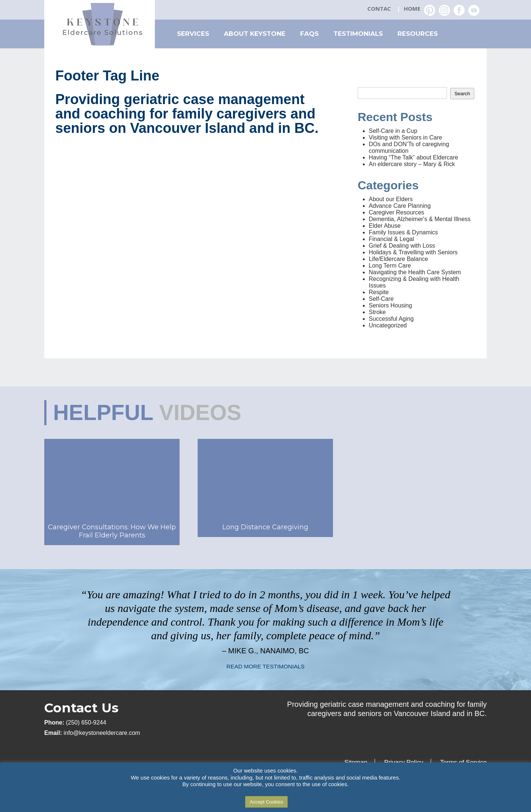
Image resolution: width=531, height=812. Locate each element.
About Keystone (255, 34)
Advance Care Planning (400, 206)
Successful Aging (391, 319)
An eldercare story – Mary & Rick (412, 164)
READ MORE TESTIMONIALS (265, 666)
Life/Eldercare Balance (398, 259)
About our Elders (391, 199)
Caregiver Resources (396, 212)
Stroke (377, 312)
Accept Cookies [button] (266, 802)
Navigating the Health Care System (415, 272)
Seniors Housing (390, 305)
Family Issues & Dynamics (403, 232)
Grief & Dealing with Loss (402, 246)
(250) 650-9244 (86, 722)
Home (412, 8)
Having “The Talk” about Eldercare (414, 157)
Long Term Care (390, 266)
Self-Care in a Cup (393, 131)
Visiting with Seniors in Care (405, 137)
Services (193, 34)
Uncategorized (388, 325)
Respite (379, 292)
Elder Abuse (385, 226)
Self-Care (381, 299)
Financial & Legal (391, 239)
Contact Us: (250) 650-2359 (380, 9)
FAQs (309, 34)
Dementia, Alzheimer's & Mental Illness (420, 219)
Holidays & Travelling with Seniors (413, 252)
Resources (418, 34)
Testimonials (358, 34)
